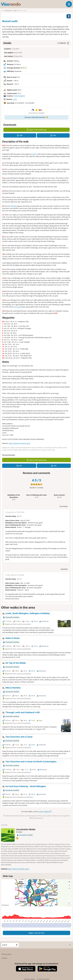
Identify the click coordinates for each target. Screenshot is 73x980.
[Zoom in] (69, 882)
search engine (45, 812)
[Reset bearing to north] (69, 888)
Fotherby (14, 206)
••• (2, 11)
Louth (15, 99)
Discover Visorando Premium (36, 117)
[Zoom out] (69, 885)
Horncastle (17, 307)
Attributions (5, 905)
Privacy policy (7, 954)
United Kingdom (19, 96)
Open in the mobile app (36, 130)
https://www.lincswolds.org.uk (19, 443)
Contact (4, 958)
